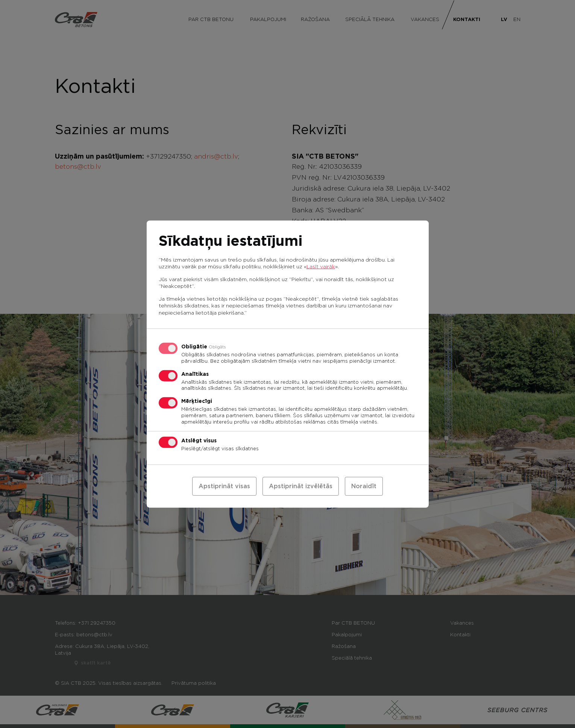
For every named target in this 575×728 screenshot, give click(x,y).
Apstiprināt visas (224, 486)
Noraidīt (364, 486)
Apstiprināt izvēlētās (301, 486)
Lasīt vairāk (321, 266)
